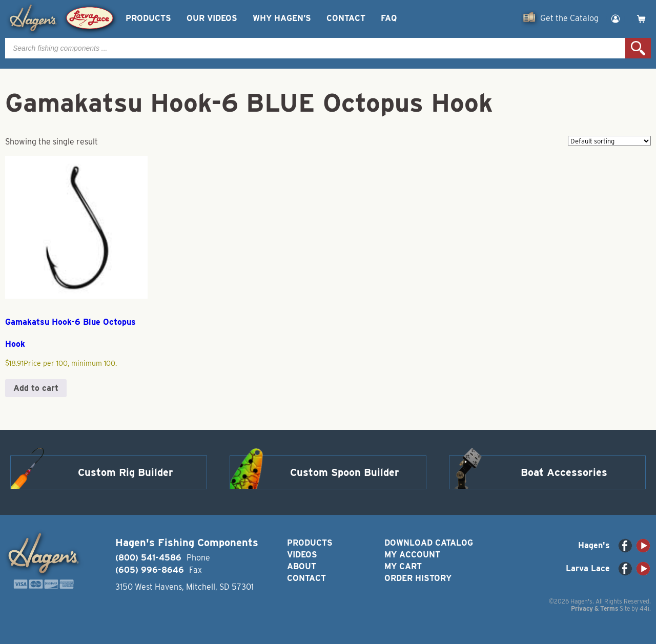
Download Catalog (429, 543)
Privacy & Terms (594, 608)
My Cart (403, 566)
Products (148, 18)
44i (644, 608)
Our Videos (212, 18)
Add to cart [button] (36, 388)
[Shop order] (609, 141)
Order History (418, 578)
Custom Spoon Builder (345, 472)
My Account (412, 555)
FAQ (389, 18)
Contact (346, 18)
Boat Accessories (564, 472)
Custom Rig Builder (126, 472)
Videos (302, 555)
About (302, 566)
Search (638, 48)
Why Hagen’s (282, 18)
